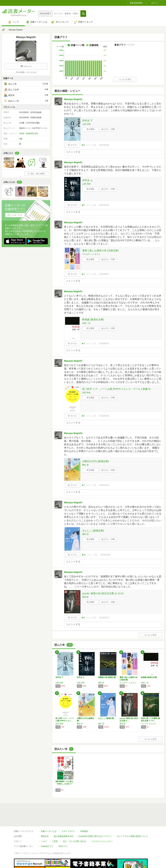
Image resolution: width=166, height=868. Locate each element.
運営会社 (45, 821)
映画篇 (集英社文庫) (93, 319)
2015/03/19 (104, 485)
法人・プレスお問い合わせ (75, 826)
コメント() (91, 145)
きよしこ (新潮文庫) (93, 531)
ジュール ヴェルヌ (148, 724)
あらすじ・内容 (108, 129)
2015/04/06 (104, 416)
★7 (83, 485)
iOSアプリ (63, 831)
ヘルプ (44, 826)
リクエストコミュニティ (102, 826)
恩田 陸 (85, 597)
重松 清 (85, 465)
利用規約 (84, 816)
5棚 (21, 139)
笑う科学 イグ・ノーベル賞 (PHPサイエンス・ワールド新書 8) (116, 389)
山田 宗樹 (86, 124)
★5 (83, 416)
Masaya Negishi (73, 99)
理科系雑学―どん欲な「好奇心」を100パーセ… (64, 784)
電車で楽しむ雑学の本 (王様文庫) (100, 251)
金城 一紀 (86, 323)
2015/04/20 (104, 344)
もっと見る (125, 79)
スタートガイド (68, 816)
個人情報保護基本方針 (64, 821)
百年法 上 (87, 180)
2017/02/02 (104, 205)
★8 (83, 145)
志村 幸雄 (86, 393)
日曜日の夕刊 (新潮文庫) (95, 461)
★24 (84, 555)
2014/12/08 (105, 555)
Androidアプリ (47, 831)
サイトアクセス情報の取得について (132, 821)
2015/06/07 (104, 274)
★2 (83, 344)
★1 (83, 274)
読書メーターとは (49, 816)
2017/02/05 (104, 145)
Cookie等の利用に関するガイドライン (95, 821)
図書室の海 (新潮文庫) (107, 677)
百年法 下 (87, 121)
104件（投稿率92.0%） (29, 134)
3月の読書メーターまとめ (26, 72)
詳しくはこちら (15, 215)
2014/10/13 (104, 618)
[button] (83, 14)
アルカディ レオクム (91, 254)
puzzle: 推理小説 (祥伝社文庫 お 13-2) (103, 593)
